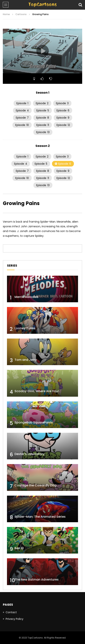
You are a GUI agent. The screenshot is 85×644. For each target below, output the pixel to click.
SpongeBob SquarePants (34, 422)
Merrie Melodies (26, 297)
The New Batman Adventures (37, 580)
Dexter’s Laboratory (29, 454)
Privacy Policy (15, 619)
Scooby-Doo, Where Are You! (37, 391)
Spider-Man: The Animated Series (40, 517)
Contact (11, 612)
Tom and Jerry (26, 360)
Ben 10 (19, 548)
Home (6, 14)
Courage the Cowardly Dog (35, 485)
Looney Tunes (25, 328)
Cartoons (21, 14)
